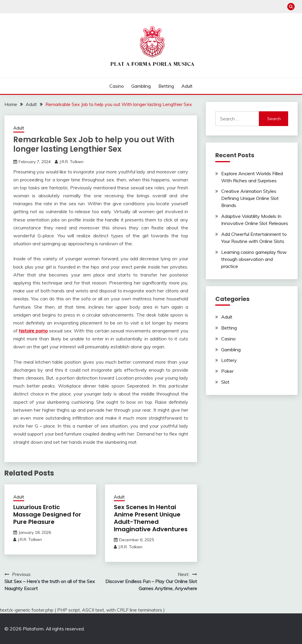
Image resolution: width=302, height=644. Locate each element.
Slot (225, 382)
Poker (227, 371)
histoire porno (33, 331)
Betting (166, 86)
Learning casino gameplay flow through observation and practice (254, 259)
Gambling (141, 86)
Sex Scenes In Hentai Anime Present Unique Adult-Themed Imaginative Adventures (151, 518)
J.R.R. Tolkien (71, 162)
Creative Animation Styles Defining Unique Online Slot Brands (250, 198)
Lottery (229, 360)
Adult (187, 86)
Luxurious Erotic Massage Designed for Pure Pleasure (47, 514)
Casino (117, 86)
